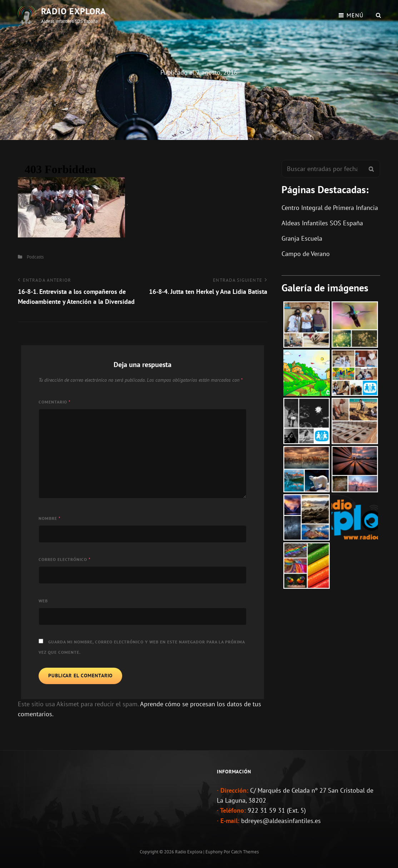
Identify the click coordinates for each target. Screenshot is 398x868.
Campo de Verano (306, 254)
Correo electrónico (65, 559)
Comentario (55, 402)
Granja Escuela (302, 238)
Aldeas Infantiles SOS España (322, 223)
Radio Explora (74, 11)
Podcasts (35, 257)
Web (43, 601)
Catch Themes (245, 852)
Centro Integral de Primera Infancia (330, 208)
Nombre (50, 518)
